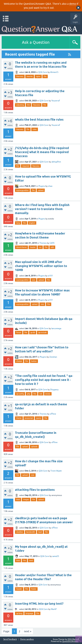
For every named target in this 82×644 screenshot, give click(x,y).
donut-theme (21, 247)
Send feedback (10, 639)
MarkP (54, 609)
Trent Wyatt (56, 471)
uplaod (41, 499)
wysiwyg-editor (22, 190)
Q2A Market (73, 639)
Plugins (42, 186)
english (32, 223)
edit (52, 247)
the (28, 105)
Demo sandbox (27, 639)
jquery (39, 418)
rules (35, 129)
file (45, 76)
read (31, 560)
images (26, 499)
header (33, 247)
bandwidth (31, 532)
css (40, 247)
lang (18, 223)
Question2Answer (70, 641)
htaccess (20, 76)
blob (18, 499)
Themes (43, 243)
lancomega (56, 328)
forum (19, 332)
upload (41, 190)
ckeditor (20, 532)
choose (19, 361)
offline (53, 414)
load (40, 532)
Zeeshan (53, 357)
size (34, 280)
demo (73, 4)
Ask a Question (36, 42)
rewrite (30, 76)
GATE (52, 243)
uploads (34, 447)
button (34, 361)
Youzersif (56, 101)
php (29, 394)
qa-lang (19, 613)
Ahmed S (54, 72)
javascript (29, 418)
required (26, 166)
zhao (50, 186)
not (41, 394)
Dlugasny (54, 390)
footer (34, 589)
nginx (38, 76)
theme (19, 418)
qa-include (42, 332)
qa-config (20, 394)
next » (28, 631)
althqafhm (56, 162)
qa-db (33, 332)
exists (48, 394)
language (29, 613)
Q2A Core (43, 72)
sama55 (56, 556)
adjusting (20, 105)
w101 (50, 276)
